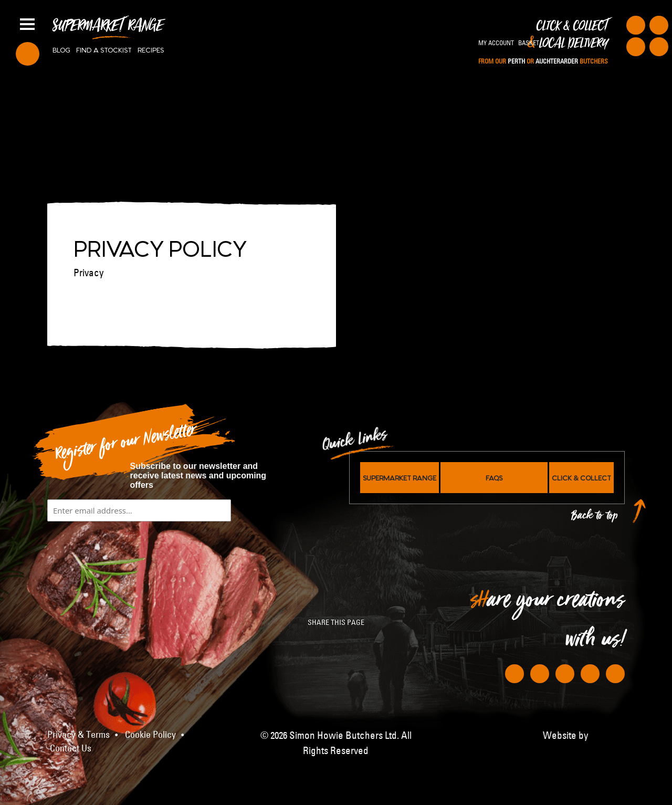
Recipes (151, 49)
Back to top (595, 518)
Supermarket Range (108, 29)
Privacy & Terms (78, 735)
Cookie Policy (150, 735)
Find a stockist (104, 49)
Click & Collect (543, 43)
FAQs (494, 477)
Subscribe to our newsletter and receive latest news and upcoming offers (198, 475)
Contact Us (71, 748)
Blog (61, 49)
